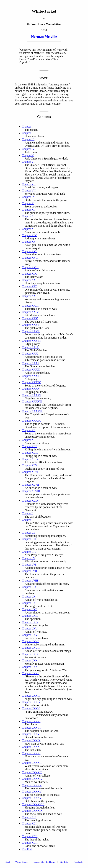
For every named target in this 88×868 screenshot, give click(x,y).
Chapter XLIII (30, 453)
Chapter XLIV (30, 459)
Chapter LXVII (31, 641)
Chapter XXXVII (32, 401)
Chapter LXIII (30, 616)
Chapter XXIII (30, 306)
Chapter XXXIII (31, 376)
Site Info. (64, 862)
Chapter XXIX (30, 347)
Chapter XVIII (30, 267)
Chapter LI (28, 520)
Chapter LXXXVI (32, 792)
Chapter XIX (29, 274)
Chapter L (28, 513)
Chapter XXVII (31, 331)
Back (8, 862)
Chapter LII (29, 533)
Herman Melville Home (44, 862)
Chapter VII (29, 184)
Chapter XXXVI (31, 395)
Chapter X (28, 203)
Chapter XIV (29, 235)
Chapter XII (29, 216)
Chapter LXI (29, 603)
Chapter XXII (30, 296)
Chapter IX (28, 197)
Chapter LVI (29, 565)
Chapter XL (29, 430)
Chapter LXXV (31, 708)
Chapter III (28, 139)
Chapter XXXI (30, 363)
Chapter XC (29, 817)
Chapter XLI (29, 440)
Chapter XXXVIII (32, 411)
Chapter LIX (29, 587)
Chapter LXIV (30, 622)
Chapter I (27, 127)
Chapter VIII (29, 190)
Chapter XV (29, 242)
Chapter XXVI (30, 325)
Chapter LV (29, 558)
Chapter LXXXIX (32, 811)
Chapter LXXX (31, 747)
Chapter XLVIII (31, 491)
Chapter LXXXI (31, 753)
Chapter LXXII (31, 673)
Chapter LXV (30, 628)
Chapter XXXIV (31, 382)
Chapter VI (28, 162)
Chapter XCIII (30, 843)
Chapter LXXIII (31, 696)
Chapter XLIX (30, 501)
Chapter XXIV (30, 312)
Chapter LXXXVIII (33, 804)
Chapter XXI (29, 286)
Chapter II (28, 133)
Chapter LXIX (30, 654)
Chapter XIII (29, 229)
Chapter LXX (30, 660)
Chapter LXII (30, 609)
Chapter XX (29, 280)
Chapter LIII (29, 539)
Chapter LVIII (30, 581)
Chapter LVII (29, 571)
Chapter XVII (30, 258)
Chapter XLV (30, 465)
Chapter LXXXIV (32, 779)
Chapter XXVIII (31, 341)
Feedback (78, 862)
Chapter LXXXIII (32, 763)
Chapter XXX (30, 354)
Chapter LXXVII (32, 728)
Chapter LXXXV (32, 785)
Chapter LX (29, 597)
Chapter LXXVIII (32, 734)
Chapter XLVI (30, 472)
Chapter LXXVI (31, 721)
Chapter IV (28, 149)
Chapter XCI (29, 824)
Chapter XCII (30, 836)
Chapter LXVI (30, 635)
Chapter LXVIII (31, 648)
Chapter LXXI (30, 667)
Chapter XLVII (31, 485)
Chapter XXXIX (31, 421)
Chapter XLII (30, 446)
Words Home (21, 862)
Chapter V (28, 155)
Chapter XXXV (31, 389)
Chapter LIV (29, 552)
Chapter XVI (29, 251)
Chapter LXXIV (31, 702)
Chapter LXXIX (31, 740)
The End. (27, 849)
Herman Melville (44, 37)
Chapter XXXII (31, 370)
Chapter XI (28, 210)
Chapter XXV (30, 318)
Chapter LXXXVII (33, 798)
